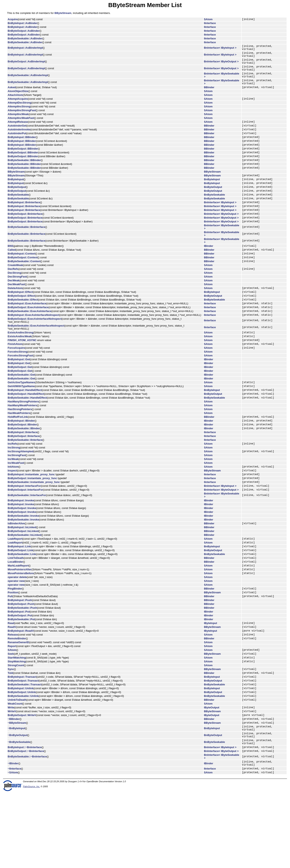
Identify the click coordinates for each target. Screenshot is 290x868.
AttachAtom (15, 103)
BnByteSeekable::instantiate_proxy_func (34, 528)
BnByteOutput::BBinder (23, 162)
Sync (11, 731)
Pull (10, 652)
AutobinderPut (17, 145)
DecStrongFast (17, 305)
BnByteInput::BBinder (22, 149)
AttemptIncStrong (19, 116)
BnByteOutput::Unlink (22, 757)
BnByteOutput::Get (20, 403)
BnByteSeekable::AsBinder (25, 39)
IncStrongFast (17, 498)
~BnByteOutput (18, 807)
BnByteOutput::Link (20, 600)
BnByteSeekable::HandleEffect (27, 437)
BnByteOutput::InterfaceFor (25, 537)
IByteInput (211, 679)
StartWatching (17, 718)
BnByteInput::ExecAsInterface (27, 335)
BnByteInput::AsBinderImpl (25, 49)
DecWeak (14, 309)
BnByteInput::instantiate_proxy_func (31, 519)
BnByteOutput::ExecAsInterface (28, 339)
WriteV (12, 779)
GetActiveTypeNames (21, 419)
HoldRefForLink (18, 457)
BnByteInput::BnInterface (24, 224)
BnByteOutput (17, 206)
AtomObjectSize (18, 100)
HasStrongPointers (20, 449)
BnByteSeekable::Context (24, 289)
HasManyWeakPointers (22, 445)
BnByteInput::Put (19, 667)
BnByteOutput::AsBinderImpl (26, 65)
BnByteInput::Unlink (21, 753)
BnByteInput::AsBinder (22, 24)
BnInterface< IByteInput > (220, 49)
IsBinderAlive (16, 571)
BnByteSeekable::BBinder (24, 176)
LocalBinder (15, 614)
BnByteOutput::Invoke (22, 555)
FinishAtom (15, 380)
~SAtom (13, 849)
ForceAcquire (16, 384)
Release (13, 693)
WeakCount (15, 770)
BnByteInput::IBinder (21, 461)
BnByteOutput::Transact (23, 744)
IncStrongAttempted (21, 494)
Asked (12, 96)
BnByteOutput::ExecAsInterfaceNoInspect (35, 352)
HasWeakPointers (19, 452)
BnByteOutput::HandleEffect (26, 432)
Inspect (12, 515)
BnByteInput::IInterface (22, 474)
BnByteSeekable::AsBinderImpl (28, 81)
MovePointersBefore (21, 627)
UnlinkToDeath (17, 766)
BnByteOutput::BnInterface (25, 237)
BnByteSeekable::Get (21, 411)
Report (12, 705)
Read (11, 679)
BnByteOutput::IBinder (22, 465)
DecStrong (14, 301)
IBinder (209, 271)
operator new (16, 635)
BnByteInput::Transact (22, 740)
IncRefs (12, 486)
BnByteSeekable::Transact (25, 748)
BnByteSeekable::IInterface (25, 482)
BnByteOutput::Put (20, 671)
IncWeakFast (16, 506)
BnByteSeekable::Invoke (23, 563)
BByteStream (63, 13)
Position (13, 647)
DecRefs (13, 297)
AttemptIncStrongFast (22, 119)
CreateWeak (15, 293)
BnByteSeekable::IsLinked (24, 583)
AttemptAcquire (18, 108)
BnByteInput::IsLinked (22, 575)
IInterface (210, 24)
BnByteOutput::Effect (21, 326)
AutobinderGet (17, 136)
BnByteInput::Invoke (21, 548)
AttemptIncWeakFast (21, 127)
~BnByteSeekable (19, 815)
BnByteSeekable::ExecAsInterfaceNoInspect (36, 359)
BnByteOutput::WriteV (22, 783)
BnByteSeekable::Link (22, 605)
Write (11, 774)
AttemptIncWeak (18, 123)
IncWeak (13, 502)
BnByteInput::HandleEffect (25, 428)
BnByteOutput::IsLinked (23, 579)
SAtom (208, 20)
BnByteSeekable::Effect (23, 330)
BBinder (209, 96)
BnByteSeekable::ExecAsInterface (30, 344)
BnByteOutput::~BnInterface (26, 825)
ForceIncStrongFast (20, 392)
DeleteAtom (15, 317)
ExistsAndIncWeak (20, 371)
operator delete (17, 631)
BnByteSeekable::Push (22, 663)
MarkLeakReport (18, 618)
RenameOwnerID (18, 701)
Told (10, 735)
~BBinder (14, 788)
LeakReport (15, 587)
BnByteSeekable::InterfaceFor (27, 542)
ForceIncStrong (18, 388)
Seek (11, 714)
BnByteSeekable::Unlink (23, 762)
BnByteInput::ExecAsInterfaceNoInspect (33, 348)
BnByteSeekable (18, 215)
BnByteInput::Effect (20, 321)
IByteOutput (212, 774)
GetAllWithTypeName (21, 424)
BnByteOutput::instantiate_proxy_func (32, 523)
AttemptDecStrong (20, 112)
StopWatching (17, 722)
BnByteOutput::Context (23, 284)
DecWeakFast (16, 313)
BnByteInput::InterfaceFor (24, 532)
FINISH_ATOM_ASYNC (22, 375)
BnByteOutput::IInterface (24, 478)
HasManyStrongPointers (23, 441)
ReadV (12, 684)
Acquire (13, 20)
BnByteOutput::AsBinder (24, 31)
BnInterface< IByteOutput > (221, 65)
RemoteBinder (17, 697)
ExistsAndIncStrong (20, 366)
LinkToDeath (16, 609)
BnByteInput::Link (19, 596)
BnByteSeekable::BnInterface (26, 252)
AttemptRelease (18, 131)
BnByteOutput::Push (21, 660)
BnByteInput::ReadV (21, 688)
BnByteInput (16, 197)
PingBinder (15, 643)
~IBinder (13, 838)
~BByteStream (17, 792)
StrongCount (16, 726)
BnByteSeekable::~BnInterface (27, 831)
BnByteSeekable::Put (21, 675)
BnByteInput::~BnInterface (25, 821)
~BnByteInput (16, 798)
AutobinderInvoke (19, 140)
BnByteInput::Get (19, 396)
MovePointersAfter (20, 622)
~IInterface (14, 845)
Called (12, 276)
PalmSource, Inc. (32, 863)
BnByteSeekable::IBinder (24, 470)
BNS (10, 271)
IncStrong (14, 490)
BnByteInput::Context (22, 280)
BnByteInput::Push (20, 656)
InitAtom (13, 510)
